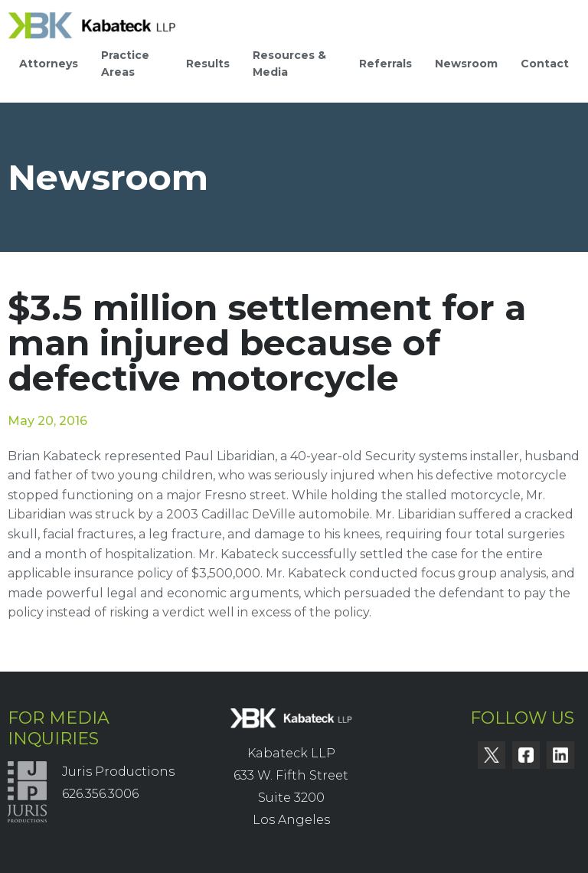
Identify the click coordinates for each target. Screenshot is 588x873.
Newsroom (466, 64)
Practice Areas (125, 64)
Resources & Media (289, 64)
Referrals (385, 64)
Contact (545, 64)
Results (208, 64)
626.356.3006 (100, 794)
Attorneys (49, 64)
